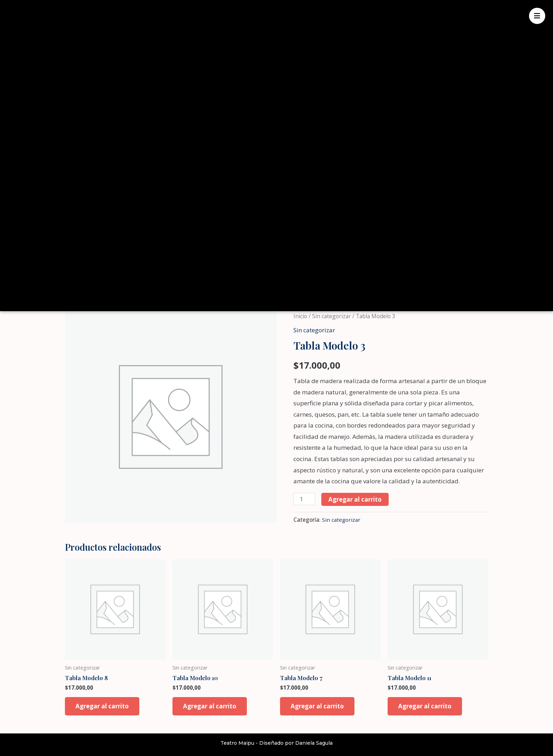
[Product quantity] (304, 499)
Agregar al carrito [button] (102, 706)
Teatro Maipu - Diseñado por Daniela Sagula (276, 743)
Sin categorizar (332, 316)
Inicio (300, 316)
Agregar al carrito (355, 499)
